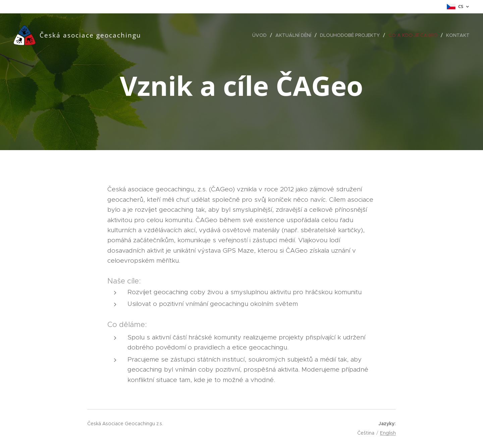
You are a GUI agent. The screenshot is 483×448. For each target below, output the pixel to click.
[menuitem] (261, 35)
